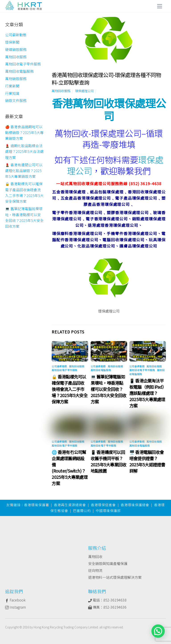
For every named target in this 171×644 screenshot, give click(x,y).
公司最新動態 (59, 366)
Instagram (15, 607)
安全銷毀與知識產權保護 (108, 563)
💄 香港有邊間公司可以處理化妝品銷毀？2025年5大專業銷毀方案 (24, 171)
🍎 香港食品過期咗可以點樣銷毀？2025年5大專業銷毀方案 (24, 133)
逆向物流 (95, 570)
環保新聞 (12, 42)
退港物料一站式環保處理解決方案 (115, 577)
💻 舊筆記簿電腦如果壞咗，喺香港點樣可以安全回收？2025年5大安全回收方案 (109, 389)
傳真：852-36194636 (107, 607)
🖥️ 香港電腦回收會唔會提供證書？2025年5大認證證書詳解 (147, 461)
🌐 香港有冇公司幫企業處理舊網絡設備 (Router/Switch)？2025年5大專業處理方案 (70, 468)
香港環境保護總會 (135, 505)
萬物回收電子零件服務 (65, 370)
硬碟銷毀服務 (16, 49)
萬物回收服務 (61, 91)
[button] (158, 631)
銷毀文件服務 (16, 100)
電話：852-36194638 (107, 600)
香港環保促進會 (103, 505)
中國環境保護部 (108, 511)
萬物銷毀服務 (16, 79)
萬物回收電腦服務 (101, 370)
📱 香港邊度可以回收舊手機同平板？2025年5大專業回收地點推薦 (109, 461)
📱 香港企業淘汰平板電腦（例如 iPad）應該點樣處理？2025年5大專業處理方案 (147, 393)
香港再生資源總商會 (70, 505)
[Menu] (160, 6)
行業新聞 (12, 86)
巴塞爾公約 (82, 511)
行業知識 (12, 93)
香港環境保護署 (37, 505)
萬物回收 (95, 557)
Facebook (15, 600)
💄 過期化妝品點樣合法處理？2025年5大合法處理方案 (24, 151)
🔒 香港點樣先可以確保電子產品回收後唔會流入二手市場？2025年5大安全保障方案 (70, 389)
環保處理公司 (84, 91)
